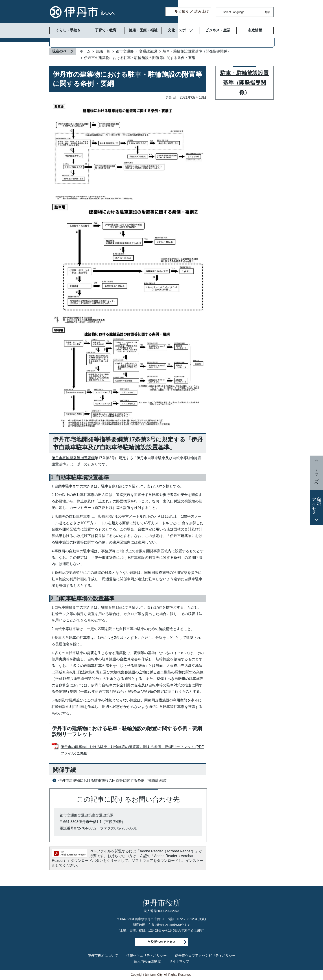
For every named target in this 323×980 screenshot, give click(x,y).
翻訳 (268, 12)
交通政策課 (148, 51)
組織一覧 (103, 51)
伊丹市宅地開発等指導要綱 (73, 458)
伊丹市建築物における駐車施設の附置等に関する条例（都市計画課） (114, 780)
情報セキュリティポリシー (146, 955)
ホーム (85, 51)
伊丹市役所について (103, 955)
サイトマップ (179, 961)
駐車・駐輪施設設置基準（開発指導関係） (197, 51)
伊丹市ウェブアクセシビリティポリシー (205, 955)
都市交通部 (125, 51)
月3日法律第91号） (88, 672)
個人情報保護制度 (147, 961)
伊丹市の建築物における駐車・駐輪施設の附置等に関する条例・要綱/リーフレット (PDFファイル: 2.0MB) (132, 750)
